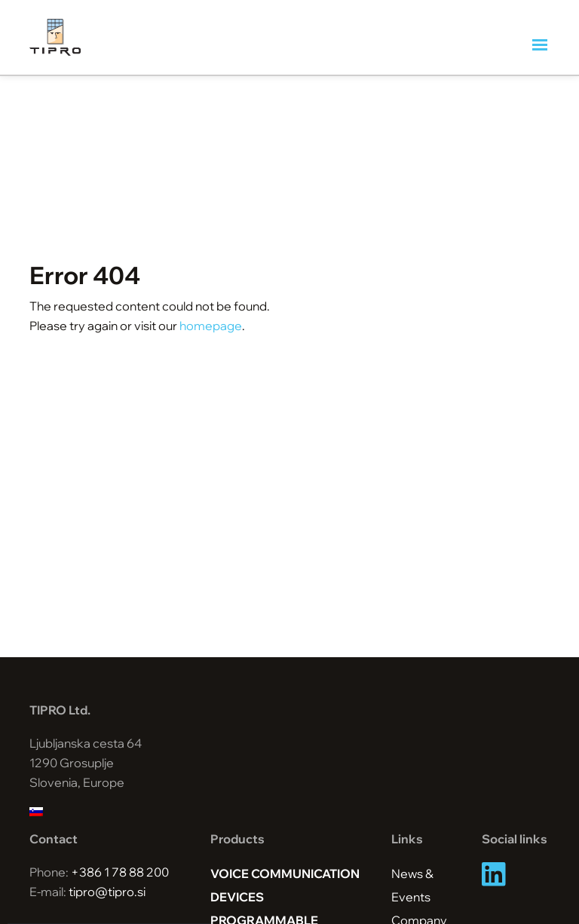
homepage (211, 326)
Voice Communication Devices (285, 885)
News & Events (412, 885)
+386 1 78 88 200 (120, 872)
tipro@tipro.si (107, 892)
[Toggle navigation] (541, 46)
